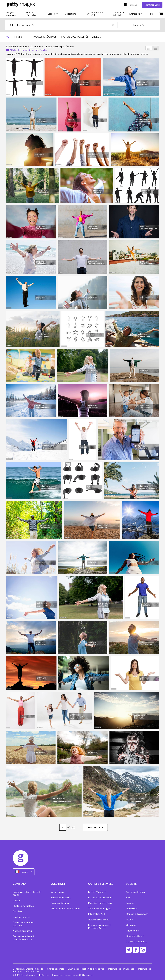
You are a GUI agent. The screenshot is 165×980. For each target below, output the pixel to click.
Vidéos (17, 900)
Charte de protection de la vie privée (86, 969)
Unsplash (131, 925)
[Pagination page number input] (63, 827)
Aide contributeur (22, 931)
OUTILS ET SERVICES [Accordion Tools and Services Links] (101, 884)
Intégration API (97, 914)
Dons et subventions (137, 914)
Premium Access (60, 903)
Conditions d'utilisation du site (28, 969)
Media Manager (97, 892)
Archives (18, 911)
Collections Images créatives (23, 924)
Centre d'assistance (137, 941)
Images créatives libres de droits (27, 893)
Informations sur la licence (121, 969)
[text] (64, 25)
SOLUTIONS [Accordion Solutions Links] (58, 884)
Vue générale (58, 892)
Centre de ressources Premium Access (100, 926)
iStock (129, 919)
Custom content (22, 917)
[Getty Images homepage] (21, 5)
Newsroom (132, 908)
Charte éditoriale (56, 969)
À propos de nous (135, 892)
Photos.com (133, 931)
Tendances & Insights (100, 908)
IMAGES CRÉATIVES (45, 37)
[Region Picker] (24, 872)
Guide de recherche (99, 919)
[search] (13, 25)
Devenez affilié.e (135, 936)
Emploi (130, 903)
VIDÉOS (96, 37)
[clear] (115, 25)
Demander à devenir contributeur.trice (24, 938)
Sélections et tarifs (61, 897)
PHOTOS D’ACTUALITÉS (74, 37)
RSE (128, 897)
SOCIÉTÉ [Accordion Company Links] (131, 884)
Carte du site (33, 971)
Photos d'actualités (23, 906)
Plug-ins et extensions (100, 903)
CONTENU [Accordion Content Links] (19, 884)
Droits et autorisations (100, 897)
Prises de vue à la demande (65, 908)
